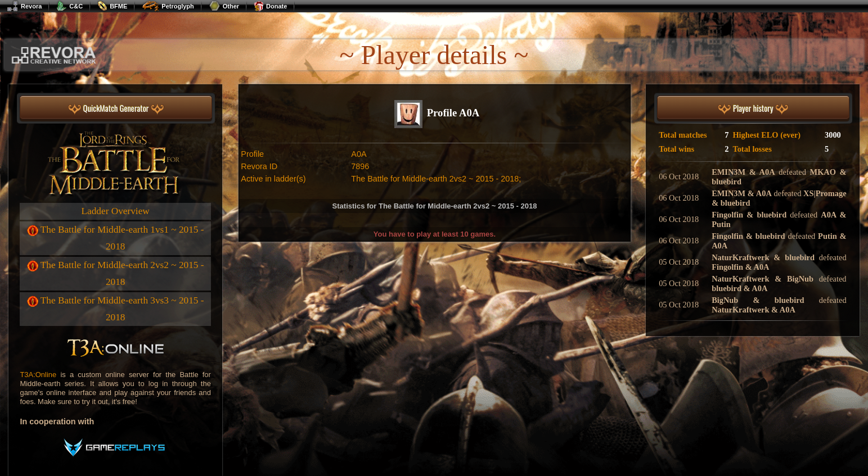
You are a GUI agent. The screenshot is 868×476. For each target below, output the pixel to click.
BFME (112, 6)
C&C (69, 6)
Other (224, 6)
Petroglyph (168, 6)
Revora (24, 6)
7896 (360, 166)
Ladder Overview (116, 211)
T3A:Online (38, 375)
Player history (753, 109)
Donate (270, 6)
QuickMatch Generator (116, 109)
